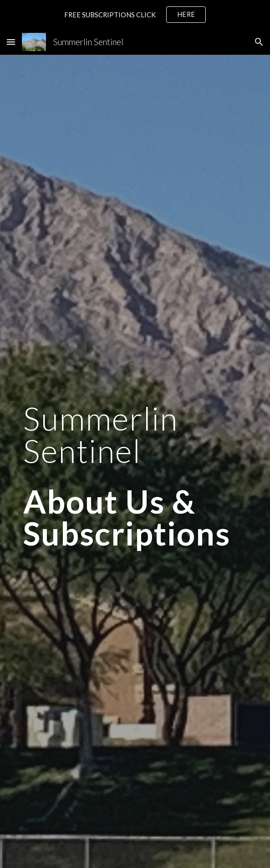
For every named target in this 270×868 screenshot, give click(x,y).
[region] (135, 15)
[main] (135, 476)
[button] (11, 42)
